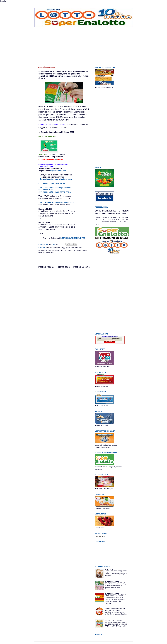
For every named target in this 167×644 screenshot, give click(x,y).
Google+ (3, 1)
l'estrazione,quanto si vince (52, 177)
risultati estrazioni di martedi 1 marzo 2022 (61, 250)
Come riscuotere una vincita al (51, 168)
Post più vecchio (82, 267)
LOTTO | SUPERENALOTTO (73, 238)
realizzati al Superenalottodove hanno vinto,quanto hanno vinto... (55, 197)
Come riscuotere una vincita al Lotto (56, 179)
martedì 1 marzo (73, 112)
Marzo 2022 (69, 132)
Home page (64, 267)
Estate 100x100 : (46, 209)
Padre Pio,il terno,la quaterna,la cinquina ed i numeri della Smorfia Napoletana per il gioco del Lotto (116, 573)
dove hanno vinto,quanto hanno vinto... (55, 205)
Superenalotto (45, 171)
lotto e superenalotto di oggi (56, 248)
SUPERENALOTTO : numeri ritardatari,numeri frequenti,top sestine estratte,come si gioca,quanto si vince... (116, 585)
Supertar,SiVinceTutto (58, 171)
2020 (41, 234)
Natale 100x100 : (57, 224)
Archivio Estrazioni (51, 238)
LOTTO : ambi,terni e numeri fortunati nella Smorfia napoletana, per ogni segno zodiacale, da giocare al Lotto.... (116, 611)
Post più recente (47, 267)
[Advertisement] (84, 47)
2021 (41, 218)
